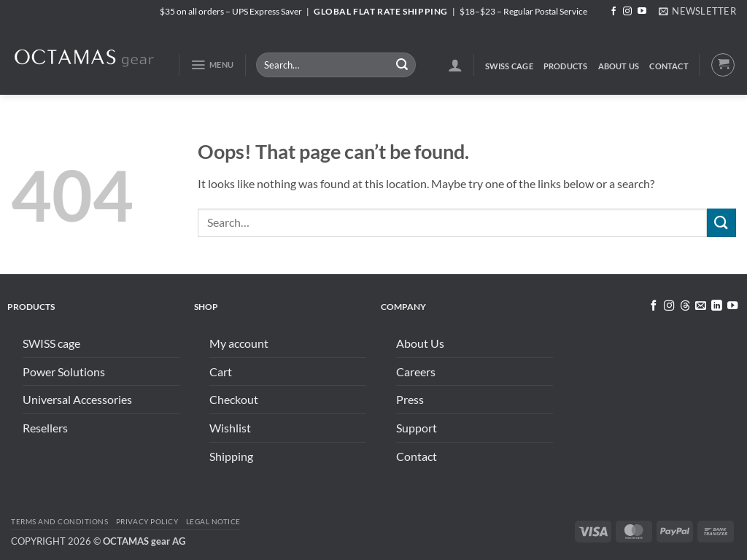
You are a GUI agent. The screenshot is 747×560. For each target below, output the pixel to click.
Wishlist (230, 428)
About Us (619, 66)
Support (417, 428)
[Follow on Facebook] (614, 12)
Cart (221, 372)
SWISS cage (509, 66)
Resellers (45, 428)
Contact (669, 66)
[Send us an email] (700, 306)
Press (410, 399)
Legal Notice (213, 521)
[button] (697, 11)
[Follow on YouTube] (642, 12)
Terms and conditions (59, 521)
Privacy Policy (147, 521)
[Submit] (402, 65)
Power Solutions (64, 372)
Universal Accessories (77, 399)
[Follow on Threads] (684, 306)
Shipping (231, 456)
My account (239, 343)
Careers (416, 372)
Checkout (234, 399)
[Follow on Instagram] (627, 12)
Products (566, 66)
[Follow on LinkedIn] (716, 306)
